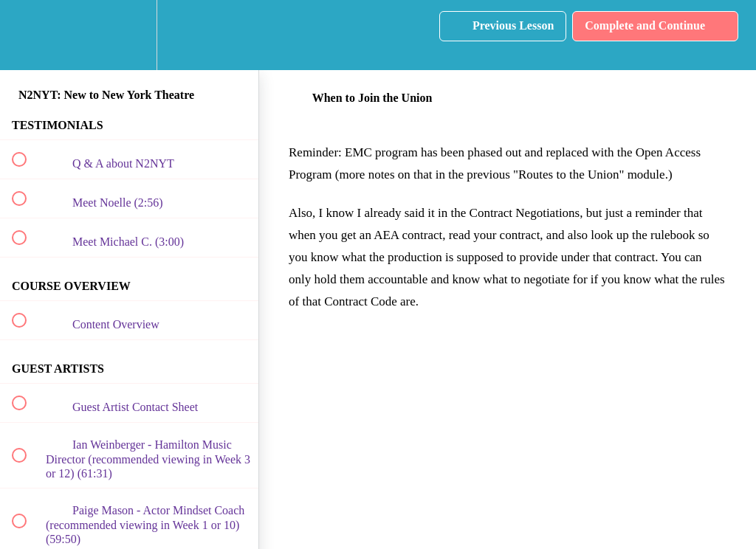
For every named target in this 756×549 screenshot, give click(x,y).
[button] (27, 35)
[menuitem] (129, 35)
